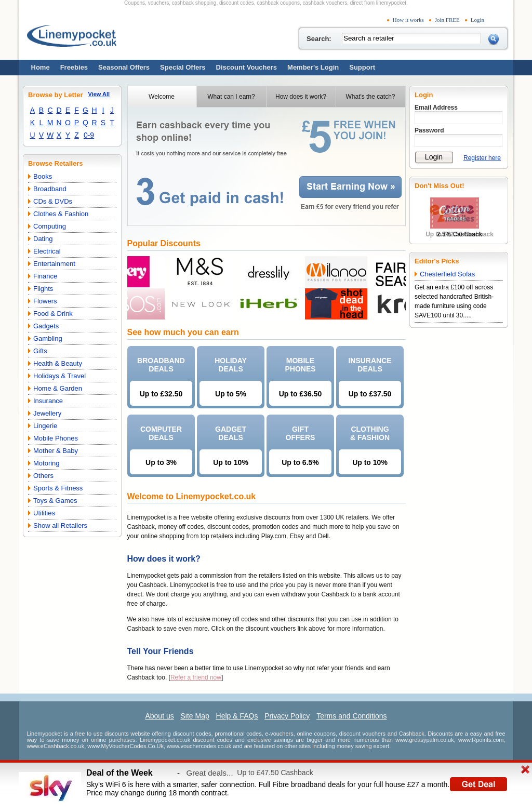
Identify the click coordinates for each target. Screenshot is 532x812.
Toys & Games (55, 501)
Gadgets (46, 326)
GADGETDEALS (231, 433)
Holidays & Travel (59, 376)
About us (159, 716)
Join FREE (447, 20)
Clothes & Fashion (61, 214)
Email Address (436, 108)
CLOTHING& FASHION (370, 433)
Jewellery (47, 413)
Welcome (162, 97)
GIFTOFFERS (301, 433)
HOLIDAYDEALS (231, 365)
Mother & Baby (56, 451)
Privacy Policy (287, 716)
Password (429, 130)
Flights (43, 289)
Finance (45, 276)
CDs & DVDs (53, 201)
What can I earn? (231, 97)
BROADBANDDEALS (161, 365)
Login (477, 20)
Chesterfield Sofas (447, 274)
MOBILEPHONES (300, 365)
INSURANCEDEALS (370, 365)
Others (43, 476)
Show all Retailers (60, 525)
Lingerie (45, 426)
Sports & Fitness (58, 488)
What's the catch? (370, 97)
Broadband (50, 189)
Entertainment (54, 264)
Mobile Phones (56, 438)
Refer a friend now (196, 677)
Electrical (47, 251)
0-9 (89, 135)
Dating (43, 239)
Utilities (44, 513)
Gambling (48, 338)
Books (43, 176)
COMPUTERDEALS (161, 433)
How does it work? (301, 97)
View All (99, 94)
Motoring (46, 463)
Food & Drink (53, 314)
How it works (408, 20)
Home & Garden (58, 388)
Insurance (48, 401)
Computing (50, 226)
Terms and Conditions (351, 716)
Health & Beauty (58, 363)
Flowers (45, 301)
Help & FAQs (237, 716)
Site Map (195, 716)
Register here (482, 158)
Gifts (40, 351)
